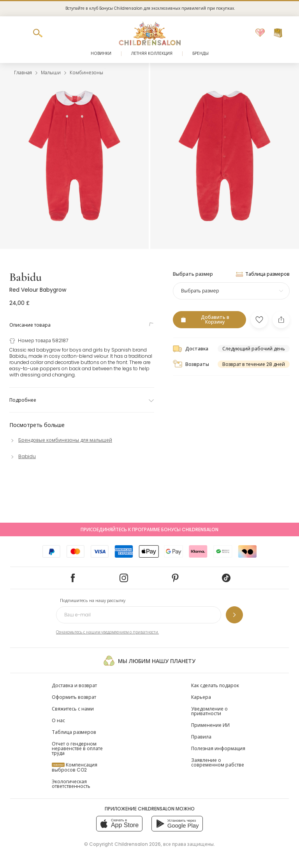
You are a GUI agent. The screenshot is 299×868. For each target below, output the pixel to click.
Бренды (201, 53)
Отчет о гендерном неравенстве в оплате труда (77, 748)
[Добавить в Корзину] (209, 320)
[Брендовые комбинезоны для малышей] (61, 440)
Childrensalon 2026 (138, 844)
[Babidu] (23, 456)
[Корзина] (278, 33)
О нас (58, 720)
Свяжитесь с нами (73, 709)
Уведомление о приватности (209, 711)
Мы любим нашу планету (149, 661)
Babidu (26, 277)
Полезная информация (218, 748)
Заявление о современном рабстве (218, 762)
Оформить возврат (74, 697)
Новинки (101, 53)
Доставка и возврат (74, 685)
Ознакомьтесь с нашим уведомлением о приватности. (107, 632)
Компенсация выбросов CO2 (75, 767)
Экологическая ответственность (71, 784)
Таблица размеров (74, 732)
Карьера (201, 697)
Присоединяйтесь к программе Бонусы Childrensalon (149, 529)
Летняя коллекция (152, 53)
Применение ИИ (210, 725)
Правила (201, 737)
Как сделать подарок (215, 685)
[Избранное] (260, 33)
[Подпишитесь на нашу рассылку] (234, 615)
